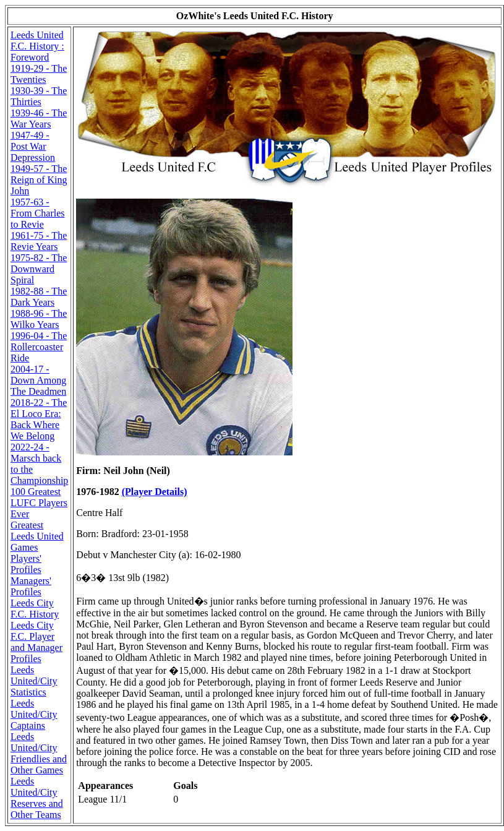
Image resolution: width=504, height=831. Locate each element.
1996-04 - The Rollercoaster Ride (39, 347)
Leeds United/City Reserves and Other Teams (37, 798)
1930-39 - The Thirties (39, 96)
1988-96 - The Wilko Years (39, 319)
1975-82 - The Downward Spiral (39, 269)
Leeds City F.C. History (35, 609)
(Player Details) (155, 492)
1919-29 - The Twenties (39, 74)
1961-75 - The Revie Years (39, 241)
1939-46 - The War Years (39, 118)
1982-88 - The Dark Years (39, 297)
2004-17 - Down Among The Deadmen (38, 380)
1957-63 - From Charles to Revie (38, 213)
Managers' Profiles (31, 586)
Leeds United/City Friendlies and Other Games (39, 753)
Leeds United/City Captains (34, 714)
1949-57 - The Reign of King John (39, 180)
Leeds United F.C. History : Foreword (37, 46)
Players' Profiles (26, 564)
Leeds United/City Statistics (34, 681)
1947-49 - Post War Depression (33, 146)
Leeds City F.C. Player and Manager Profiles (36, 642)
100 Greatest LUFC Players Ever (39, 503)
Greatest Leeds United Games (37, 536)
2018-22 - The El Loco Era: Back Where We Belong (39, 419)
